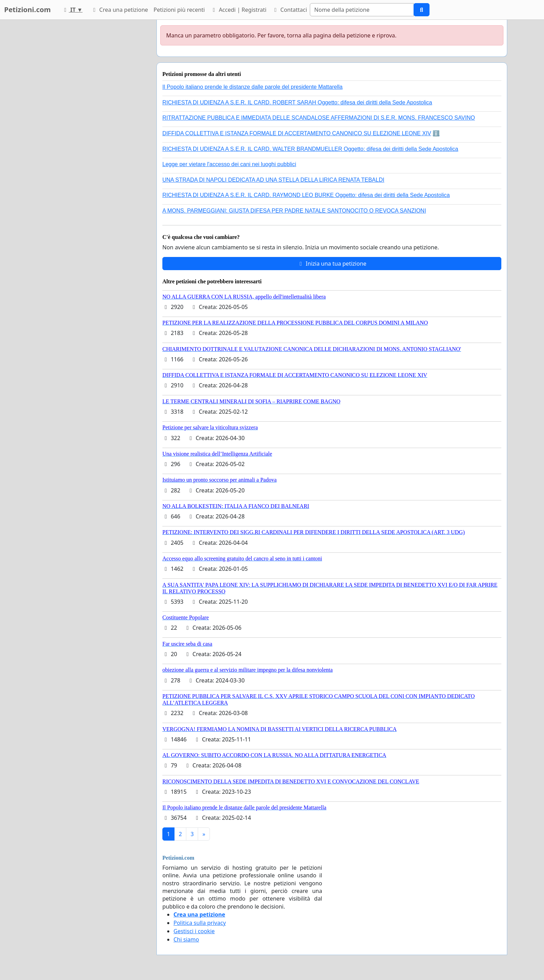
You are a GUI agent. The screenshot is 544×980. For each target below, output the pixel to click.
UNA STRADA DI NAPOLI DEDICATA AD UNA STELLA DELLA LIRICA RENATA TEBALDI (273, 180)
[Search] (362, 10)
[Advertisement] (89, 124)
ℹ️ (436, 133)
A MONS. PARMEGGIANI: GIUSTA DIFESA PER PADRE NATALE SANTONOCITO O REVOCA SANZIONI (294, 211)
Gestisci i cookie (194, 931)
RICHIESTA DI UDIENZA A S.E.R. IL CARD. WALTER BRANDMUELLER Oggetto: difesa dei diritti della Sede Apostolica (310, 149)
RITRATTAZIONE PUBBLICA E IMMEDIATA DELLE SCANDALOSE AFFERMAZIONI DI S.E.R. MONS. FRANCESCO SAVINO (319, 118)
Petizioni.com (27, 10)
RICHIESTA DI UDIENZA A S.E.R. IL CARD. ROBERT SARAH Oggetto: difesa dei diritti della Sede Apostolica (297, 102)
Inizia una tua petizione (332, 264)
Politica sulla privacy (200, 923)
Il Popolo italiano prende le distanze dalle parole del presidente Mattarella (252, 87)
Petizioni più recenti (179, 10)
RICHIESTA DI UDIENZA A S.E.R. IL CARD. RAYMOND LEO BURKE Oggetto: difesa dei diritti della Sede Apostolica (306, 195)
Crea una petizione (120, 10)
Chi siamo (186, 939)
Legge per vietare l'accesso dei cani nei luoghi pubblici (229, 164)
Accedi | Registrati (238, 10)
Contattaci (290, 10)
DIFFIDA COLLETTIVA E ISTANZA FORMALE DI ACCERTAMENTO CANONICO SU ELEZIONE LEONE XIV (297, 133)
